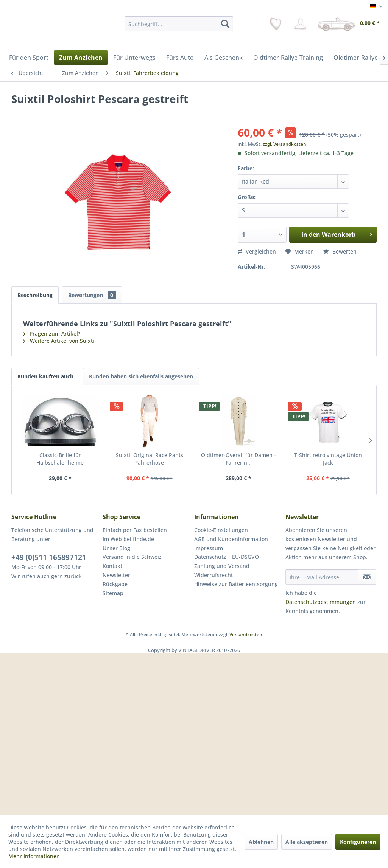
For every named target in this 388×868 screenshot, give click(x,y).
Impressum (209, 548)
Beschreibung (35, 295)
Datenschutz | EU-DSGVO (227, 557)
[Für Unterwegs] (134, 58)
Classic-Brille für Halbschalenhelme (60, 459)
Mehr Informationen (34, 856)
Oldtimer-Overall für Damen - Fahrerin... (238, 459)
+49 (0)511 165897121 (49, 557)
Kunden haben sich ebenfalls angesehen (141, 376)
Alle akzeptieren (307, 842)
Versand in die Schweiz (132, 557)
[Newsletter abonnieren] (367, 577)
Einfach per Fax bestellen (135, 530)
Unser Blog (116, 548)
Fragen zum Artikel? (52, 334)
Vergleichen (257, 251)
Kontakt (112, 566)
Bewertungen (92, 295)
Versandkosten (246, 634)
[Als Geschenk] (224, 58)
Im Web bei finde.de (128, 539)
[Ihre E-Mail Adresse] (322, 577)
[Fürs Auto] (180, 58)
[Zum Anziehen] (81, 58)
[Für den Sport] (29, 58)
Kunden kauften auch (45, 376)
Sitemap (113, 593)
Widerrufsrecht (213, 575)
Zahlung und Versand (222, 566)
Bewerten (340, 251)
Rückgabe (115, 584)
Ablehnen (261, 842)
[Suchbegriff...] (179, 24)
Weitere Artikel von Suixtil (59, 341)
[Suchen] (225, 24)
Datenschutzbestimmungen (321, 602)
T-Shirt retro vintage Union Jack (328, 459)
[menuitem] (179, 24)
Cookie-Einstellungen (221, 530)
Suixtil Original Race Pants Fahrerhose (150, 459)
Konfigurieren (358, 842)
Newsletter (116, 575)
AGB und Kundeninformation (231, 539)
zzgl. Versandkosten (284, 144)
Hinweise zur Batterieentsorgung (236, 584)
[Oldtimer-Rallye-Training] (288, 58)
